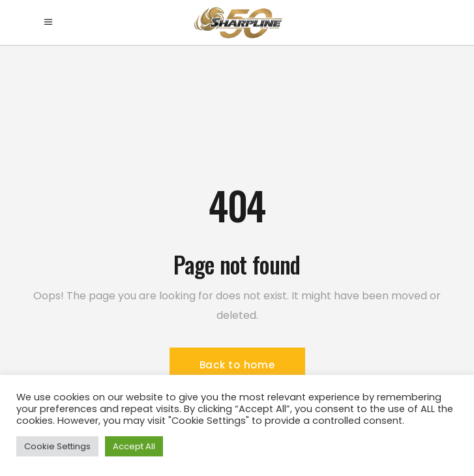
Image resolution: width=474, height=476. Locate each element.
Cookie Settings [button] (57, 446)
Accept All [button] (134, 446)
